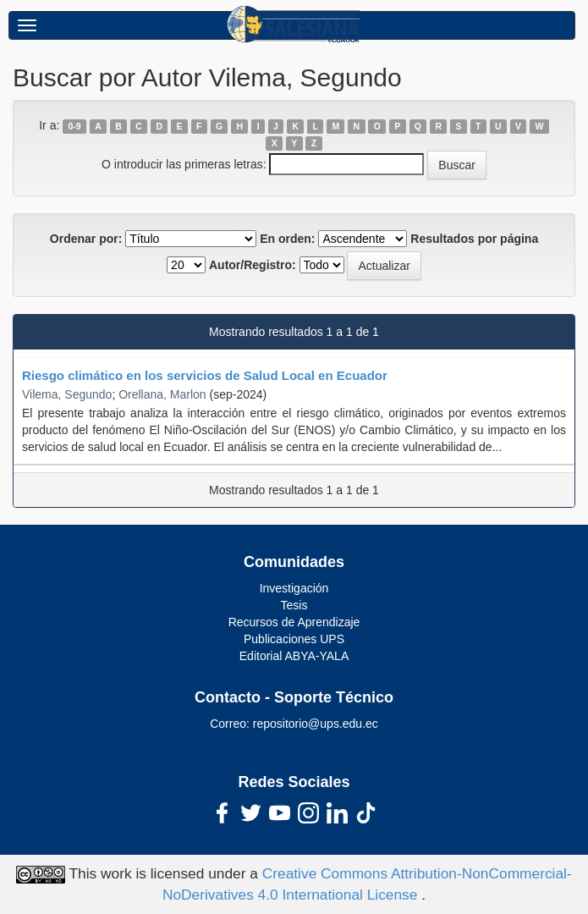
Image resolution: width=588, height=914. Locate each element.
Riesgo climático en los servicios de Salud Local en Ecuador (205, 375)
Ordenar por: (86, 239)
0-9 (75, 126)
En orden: (287, 239)
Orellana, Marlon (162, 394)
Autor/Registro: (253, 265)
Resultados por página (474, 239)
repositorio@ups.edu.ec (316, 724)
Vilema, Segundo (67, 394)
